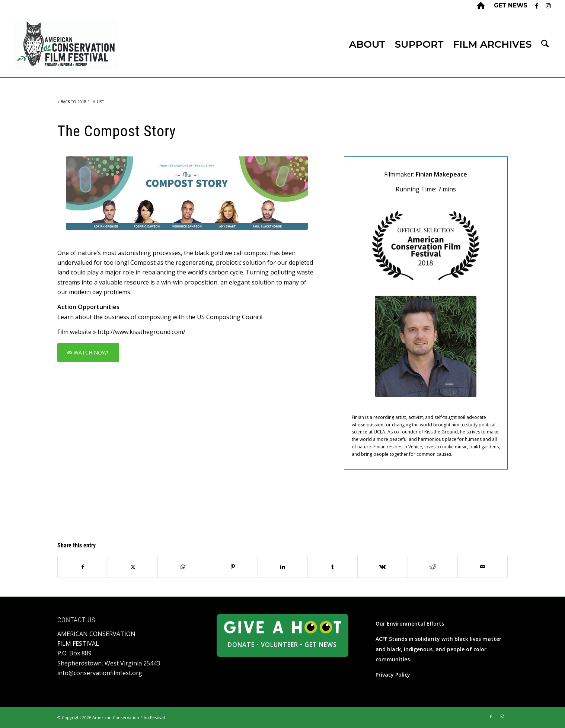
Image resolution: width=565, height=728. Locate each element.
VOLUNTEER (280, 645)
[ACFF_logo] (66, 44)
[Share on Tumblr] (333, 567)
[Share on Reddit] (433, 567)
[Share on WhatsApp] (183, 567)
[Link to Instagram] (548, 6)
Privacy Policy (393, 675)
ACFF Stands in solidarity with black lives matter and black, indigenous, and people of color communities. (438, 649)
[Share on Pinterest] (233, 567)
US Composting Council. (230, 317)
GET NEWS (321, 645)
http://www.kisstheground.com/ (141, 332)
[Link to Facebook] (537, 6)
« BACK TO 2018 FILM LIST (81, 102)
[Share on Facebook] (83, 567)
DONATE (241, 645)
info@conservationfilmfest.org (100, 673)
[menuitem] (509, 6)
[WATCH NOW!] (88, 352)
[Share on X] (133, 567)
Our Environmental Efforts (410, 624)
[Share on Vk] (382, 567)
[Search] (545, 44)
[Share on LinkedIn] (283, 567)
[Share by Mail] (483, 567)
